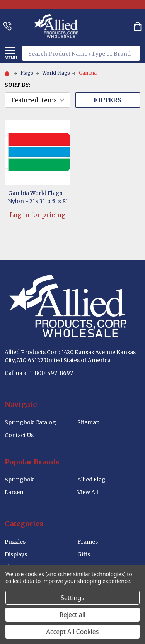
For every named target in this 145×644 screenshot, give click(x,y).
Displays (16, 554)
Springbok (19, 480)
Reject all (72, 615)
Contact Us (19, 435)
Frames (88, 542)
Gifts (84, 554)
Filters (107, 100)
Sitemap (88, 422)
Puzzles (15, 542)
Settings (72, 598)
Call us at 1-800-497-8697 (39, 373)
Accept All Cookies (73, 632)
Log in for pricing (38, 215)
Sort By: (17, 85)
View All (88, 492)
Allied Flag (91, 480)
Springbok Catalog (30, 422)
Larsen (14, 492)
